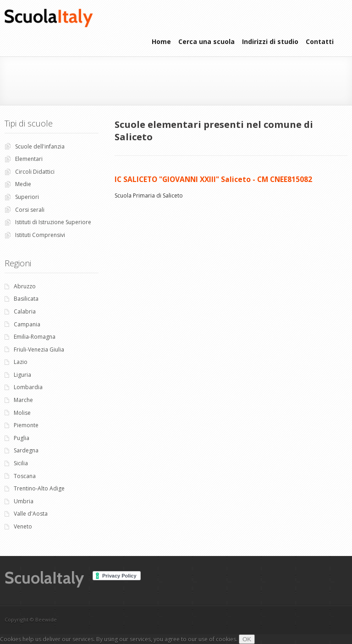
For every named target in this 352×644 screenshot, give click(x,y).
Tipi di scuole (29, 123)
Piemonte (26, 425)
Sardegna (26, 450)
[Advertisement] (107, 80)
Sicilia (21, 463)
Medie (23, 184)
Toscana (25, 476)
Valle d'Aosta (31, 514)
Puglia (22, 438)
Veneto (23, 526)
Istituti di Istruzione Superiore (53, 222)
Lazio (21, 362)
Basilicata (26, 299)
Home (161, 41)
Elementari (29, 159)
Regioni (18, 263)
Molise (22, 413)
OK (247, 639)
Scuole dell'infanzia (40, 146)
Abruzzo (25, 286)
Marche (23, 400)
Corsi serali (30, 210)
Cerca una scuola (206, 41)
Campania (27, 324)
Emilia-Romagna (35, 337)
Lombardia (28, 387)
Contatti (320, 41)
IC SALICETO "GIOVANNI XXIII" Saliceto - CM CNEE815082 (213, 179)
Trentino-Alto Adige (39, 488)
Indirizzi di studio (270, 41)
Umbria (24, 501)
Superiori (27, 197)
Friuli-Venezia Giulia (39, 350)
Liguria (22, 375)
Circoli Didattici (35, 172)
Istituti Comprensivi (40, 235)
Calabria (25, 311)
